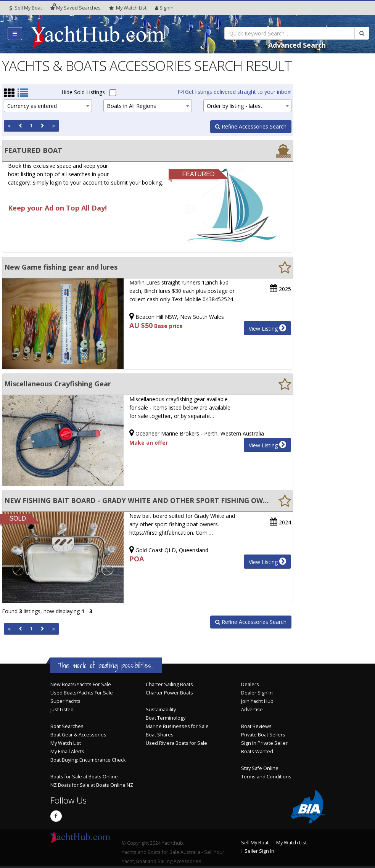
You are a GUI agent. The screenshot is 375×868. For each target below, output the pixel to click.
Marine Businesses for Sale (177, 726)
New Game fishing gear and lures (61, 267)
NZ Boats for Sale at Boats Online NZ (92, 785)
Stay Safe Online (260, 768)
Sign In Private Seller (264, 743)
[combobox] (48, 106)
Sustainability (161, 710)
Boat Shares (160, 735)
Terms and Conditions (266, 777)
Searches (76, 8)
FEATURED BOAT (33, 150)
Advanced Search (297, 45)
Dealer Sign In (257, 693)
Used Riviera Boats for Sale (176, 743)
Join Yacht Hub (257, 701)
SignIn (164, 8)
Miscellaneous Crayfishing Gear (58, 384)
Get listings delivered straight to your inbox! (235, 92)
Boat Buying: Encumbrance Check (88, 760)
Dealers (250, 684)
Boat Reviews (256, 726)
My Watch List (66, 743)
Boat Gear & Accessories (78, 735)
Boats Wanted (257, 751)
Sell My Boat (26, 8)
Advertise (252, 710)
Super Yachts (65, 701)
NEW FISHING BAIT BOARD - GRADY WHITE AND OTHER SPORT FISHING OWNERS (137, 500)
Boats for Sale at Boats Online (84, 777)
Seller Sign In (259, 851)
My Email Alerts (67, 751)
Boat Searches (67, 726)
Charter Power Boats (169, 693)
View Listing (267, 328)
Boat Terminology (166, 718)
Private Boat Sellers (263, 735)
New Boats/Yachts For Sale (81, 684)
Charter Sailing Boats (169, 684)
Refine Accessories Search (251, 126)
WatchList (128, 8)
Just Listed (62, 710)
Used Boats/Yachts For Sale (82, 693)
